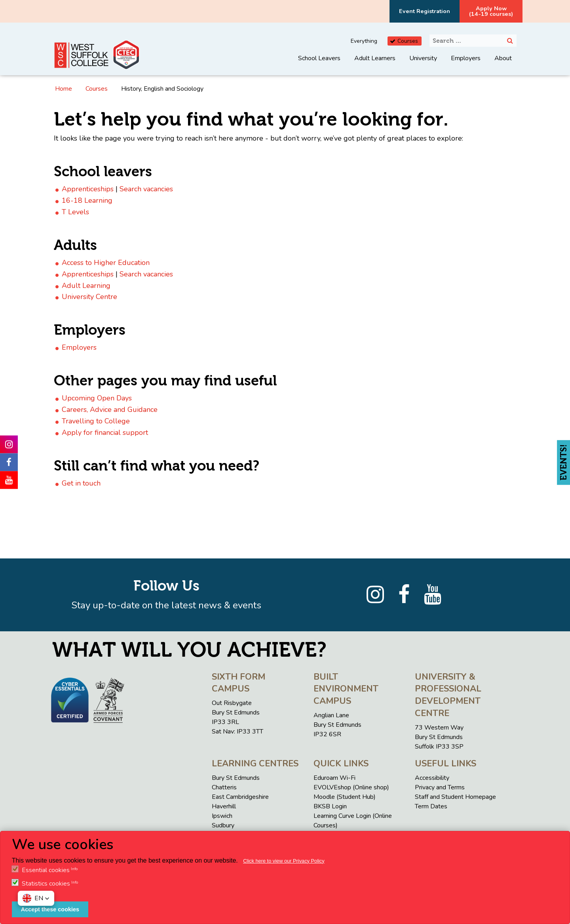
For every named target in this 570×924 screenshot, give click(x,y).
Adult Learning (86, 286)
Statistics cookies (46, 884)
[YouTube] (433, 595)
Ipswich (222, 816)
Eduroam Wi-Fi (334, 778)
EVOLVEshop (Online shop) (351, 787)
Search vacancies (146, 189)
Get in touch (81, 483)
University (423, 58)
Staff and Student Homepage (455, 797)
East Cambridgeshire (240, 797)
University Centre (89, 297)
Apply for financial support (105, 432)
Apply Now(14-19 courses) (491, 11)
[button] (36, 898)
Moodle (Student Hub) (345, 797)
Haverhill (224, 806)
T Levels (75, 212)
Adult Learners (375, 58)
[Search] (510, 41)
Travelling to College (96, 421)
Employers (466, 58)
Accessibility (432, 778)
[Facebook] (404, 595)
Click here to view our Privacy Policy (284, 861)
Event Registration (425, 11)
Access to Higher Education (106, 263)
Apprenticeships (88, 189)
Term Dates (431, 806)
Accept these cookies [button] (50, 909)
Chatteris (224, 787)
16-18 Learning (87, 200)
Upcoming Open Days (97, 398)
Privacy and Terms (440, 787)
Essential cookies (46, 870)
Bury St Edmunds (236, 778)
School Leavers (319, 58)
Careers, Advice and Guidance (110, 410)
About (503, 58)
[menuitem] (319, 64)
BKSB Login (330, 806)
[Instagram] (375, 595)
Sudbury (223, 825)
